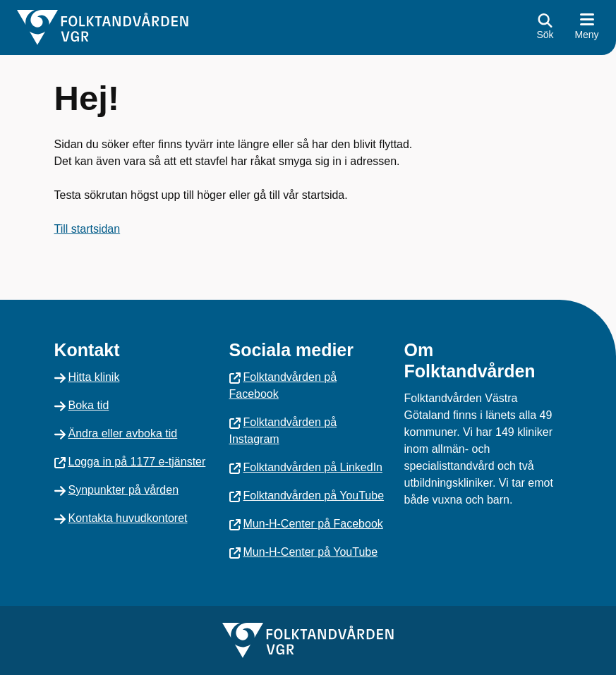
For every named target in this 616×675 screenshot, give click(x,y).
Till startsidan (87, 229)
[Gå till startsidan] (103, 28)
